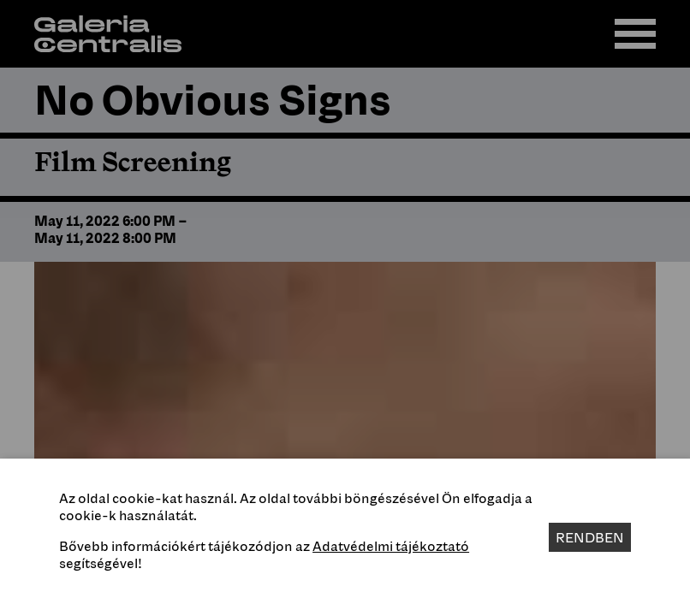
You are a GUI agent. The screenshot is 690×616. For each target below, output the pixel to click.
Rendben (590, 537)
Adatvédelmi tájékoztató (391, 546)
